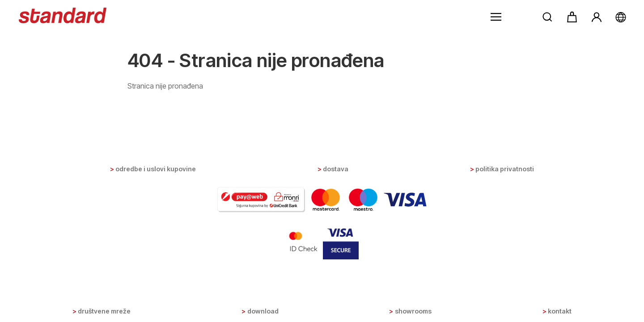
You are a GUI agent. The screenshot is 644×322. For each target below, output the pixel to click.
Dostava (336, 169)
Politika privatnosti (505, 169)
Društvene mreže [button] (104, 311)
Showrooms (413, 311)
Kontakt (560, 311)
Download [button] (263, 311)
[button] (496, 17)
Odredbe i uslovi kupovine (156, 169)
